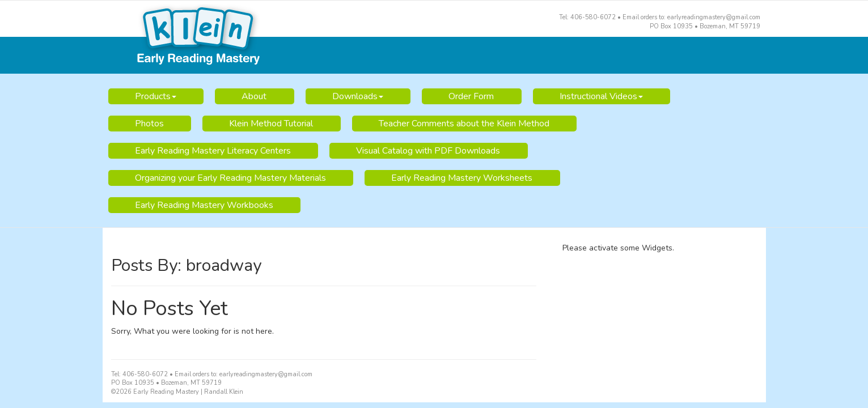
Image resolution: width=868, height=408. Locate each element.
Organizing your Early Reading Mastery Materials (230, 178)
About (254, 96)
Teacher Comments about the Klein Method (464, 124)
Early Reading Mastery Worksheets (462, 178)
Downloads (358, 96)
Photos (149, 124)
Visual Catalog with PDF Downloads (428, 151)
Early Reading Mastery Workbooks (204, 205)
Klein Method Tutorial (271, 124)
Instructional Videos (601, 96)
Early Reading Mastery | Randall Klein (434, 37)
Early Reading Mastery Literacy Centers (213, 151)
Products (156, 96)
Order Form (471, 96)
